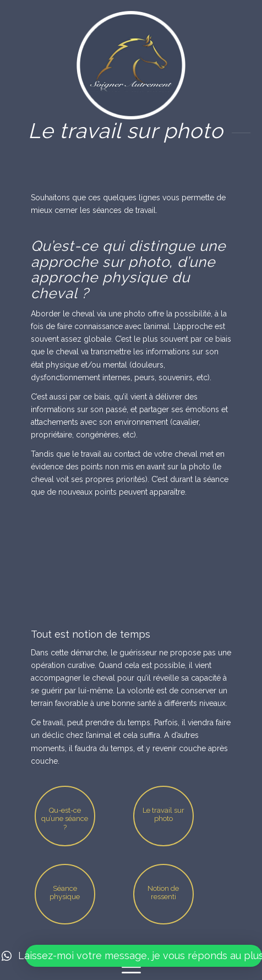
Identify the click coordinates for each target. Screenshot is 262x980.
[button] (144, 956)
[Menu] (131, 967)
